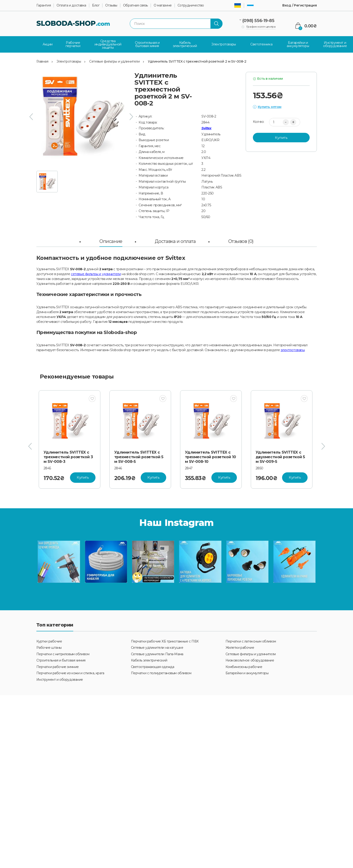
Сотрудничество (191, 5)
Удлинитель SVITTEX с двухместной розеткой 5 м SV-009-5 (280, 456)
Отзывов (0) (241, 241)
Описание (111, 241)
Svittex (206, 128)
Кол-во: (259, 121)
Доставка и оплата (175, 241)
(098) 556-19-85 (258, 21)
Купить (281, 137)
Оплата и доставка (71, 5)
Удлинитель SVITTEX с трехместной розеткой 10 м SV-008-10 (210, 456)
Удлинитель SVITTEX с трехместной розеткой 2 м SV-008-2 (197, 61)
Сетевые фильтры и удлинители (114, 61)
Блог (96, 5)
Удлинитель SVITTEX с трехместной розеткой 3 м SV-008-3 (68, 456)
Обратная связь (135, 5)
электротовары (293, 350)
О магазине (163, 5)
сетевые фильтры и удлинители (96, 273)
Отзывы (111, 5)
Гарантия (44, 5)
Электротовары (69, 61)
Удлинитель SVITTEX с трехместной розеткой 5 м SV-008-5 (139, 456)
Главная (42, 61)
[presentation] (31, 116)
